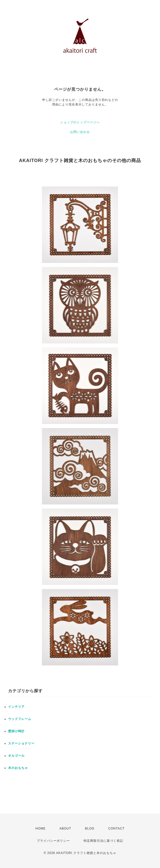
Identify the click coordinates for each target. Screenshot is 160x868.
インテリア (16, 707)
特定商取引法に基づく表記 (103, 841)
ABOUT (65, 829)
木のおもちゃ (18, 768)
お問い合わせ (80, 132)
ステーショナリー (21, 743)
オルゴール (16, 756)
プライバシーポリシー (53, 841)
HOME (41, 829)
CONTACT (116, 829)
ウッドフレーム (20, 719)
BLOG (90, 829)
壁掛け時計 (16, 731)
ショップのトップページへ (80, 122)
